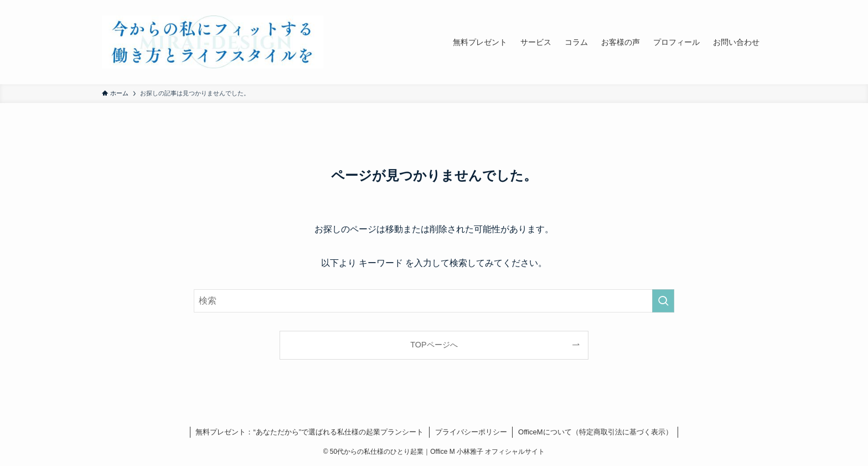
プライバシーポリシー (471, 432)
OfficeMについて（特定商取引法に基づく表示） (595, 432)
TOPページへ (434, 345)
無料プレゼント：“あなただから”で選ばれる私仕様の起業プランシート (309, 432)
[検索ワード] (434, 301)
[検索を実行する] (663, 301)
